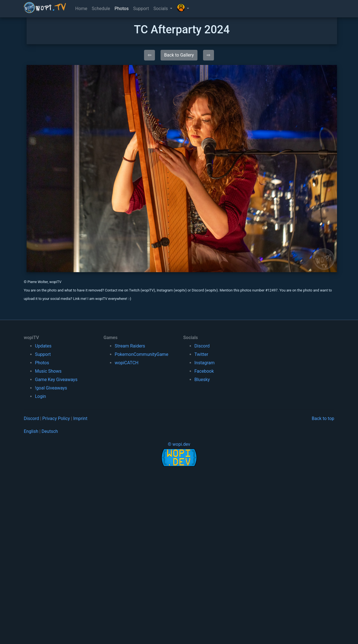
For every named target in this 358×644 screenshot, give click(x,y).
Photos (122, 9)
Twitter (201, 354)
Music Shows (48, 371)
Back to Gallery (179, 55)
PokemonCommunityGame (142, 354)
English (31, 431)
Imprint (80, 418)
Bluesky (202, 380)
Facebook (204, 371)
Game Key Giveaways (56, 380)
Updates (43, 346)
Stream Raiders (130, 346)
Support (141, 9)
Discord (202, 346)
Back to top (323, 418)
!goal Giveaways (51, 388)
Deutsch (50, 431)
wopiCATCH (127, 363)
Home (81, 9)
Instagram (204, 363)
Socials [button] (161, 9)
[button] (183, 9)
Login (40, 396)
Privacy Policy (56, 418)
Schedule (101, 9)
